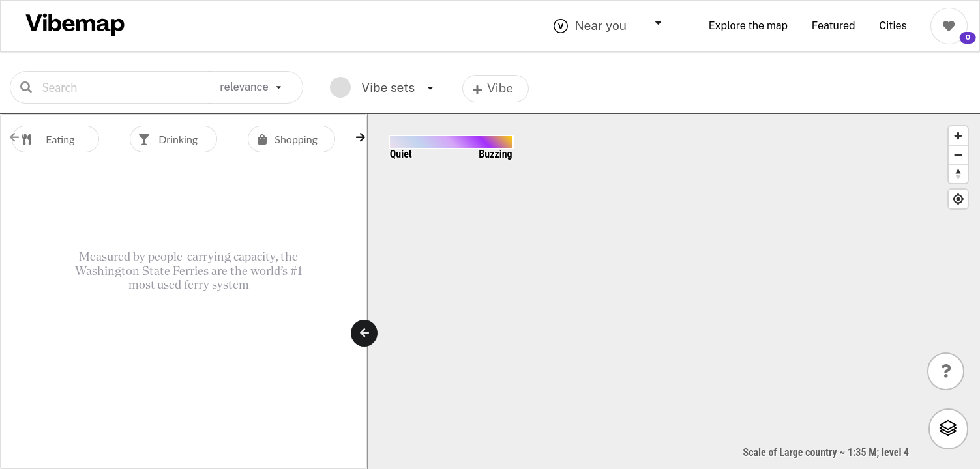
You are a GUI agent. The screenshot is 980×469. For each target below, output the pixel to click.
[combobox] (619, 26)
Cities (893, 26)
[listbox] (256, 87)
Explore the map (748, 26)
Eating (43, 139)
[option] (71, 139)
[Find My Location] (958, 199)
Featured (834, 26)
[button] (361, 137)
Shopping (283, 139)
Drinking (164, 139)
